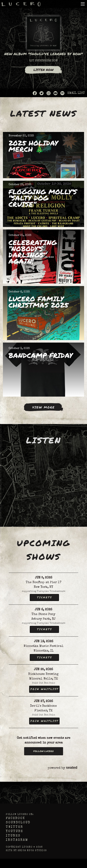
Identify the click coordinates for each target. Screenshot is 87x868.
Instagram (17, 840)
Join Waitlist (44, 689)
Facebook (15, 818)
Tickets (44, 597)
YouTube (14, 831)
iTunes (13, 836)
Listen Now (43, 70)
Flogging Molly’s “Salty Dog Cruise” (43, 198)
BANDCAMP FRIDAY (41, 355)
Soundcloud (18, 823)
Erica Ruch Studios (32, 851)
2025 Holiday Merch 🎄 (33, 146)
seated (72, 767)
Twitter (14, 827)
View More (43, 407)
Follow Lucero (43, 751)
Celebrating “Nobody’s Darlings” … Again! (33, 252)
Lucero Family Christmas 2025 (38, 302)
